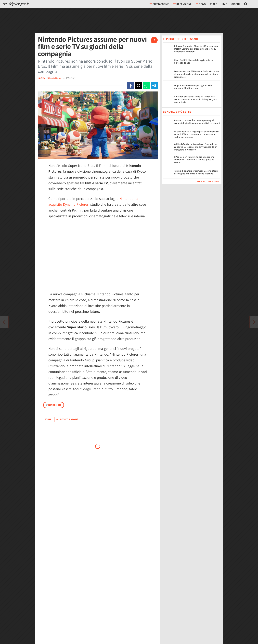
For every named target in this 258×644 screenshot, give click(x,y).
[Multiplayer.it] (16, 4)
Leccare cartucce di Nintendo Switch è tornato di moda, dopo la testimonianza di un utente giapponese (197, 74)
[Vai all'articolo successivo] (4, 322)
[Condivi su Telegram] (154, 86)
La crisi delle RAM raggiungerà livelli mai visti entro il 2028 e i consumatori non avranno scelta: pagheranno (196, 134)
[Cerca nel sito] (246, 4)
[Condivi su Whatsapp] (146, 86)
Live (224, 4)
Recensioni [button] (182, 4)
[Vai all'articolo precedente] (254, 322)
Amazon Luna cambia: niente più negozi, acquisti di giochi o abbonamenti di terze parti (197, 122)
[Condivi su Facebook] (131, 86)
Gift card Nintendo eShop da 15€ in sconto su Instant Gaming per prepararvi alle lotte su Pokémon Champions (196, 49)
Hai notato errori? (67, 419)
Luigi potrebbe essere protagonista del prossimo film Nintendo (193, 87)
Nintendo (54, 405)
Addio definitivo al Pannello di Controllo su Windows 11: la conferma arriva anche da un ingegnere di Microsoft (196, 147)
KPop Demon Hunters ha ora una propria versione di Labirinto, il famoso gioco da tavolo (194, 160)
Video (214, 4)
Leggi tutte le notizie (208, 181)
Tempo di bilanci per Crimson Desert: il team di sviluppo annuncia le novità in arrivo (196, 172)
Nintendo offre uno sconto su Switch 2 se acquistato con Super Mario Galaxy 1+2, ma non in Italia (195, 99)
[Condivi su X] (139, 86)
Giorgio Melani (55, 78)
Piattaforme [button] (159, 4)
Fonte (48, 419)
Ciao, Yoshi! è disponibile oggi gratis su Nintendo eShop (193, 62)
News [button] (201, 4)
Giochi (236, 4)
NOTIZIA (42, 78)
